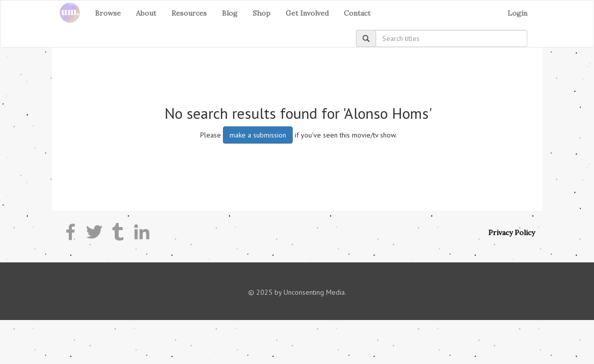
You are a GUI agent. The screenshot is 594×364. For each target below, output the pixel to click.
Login (517, 13)
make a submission (258, 135)
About (146, 13)
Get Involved (307, 13)
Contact (357, 13)
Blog (230, 13)
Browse (108, 13)
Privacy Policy (512, 233)
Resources (189, 13)
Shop (262, 13)
